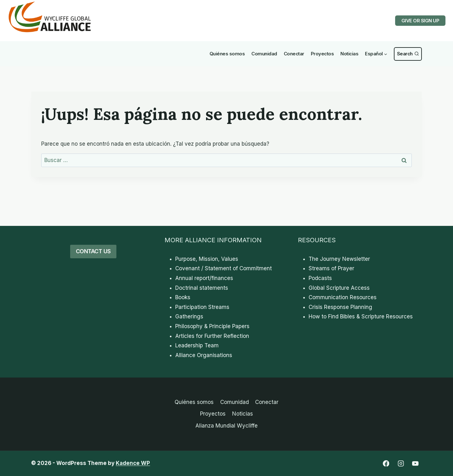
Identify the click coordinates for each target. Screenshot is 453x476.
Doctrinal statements (202, 288)
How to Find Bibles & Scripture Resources (361, 316)
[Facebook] (386, 464)
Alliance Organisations (204, 355)
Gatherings (189, 316)
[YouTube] (415, 464)
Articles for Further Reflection (212, 336)
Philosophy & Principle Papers (212, 326)
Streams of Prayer (331, 268)
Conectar (294, 54)
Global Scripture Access (339, 288)
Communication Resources (343, 297)
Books (183, 297)
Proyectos (322, 54)
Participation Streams (202, 307)
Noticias (349, 54)
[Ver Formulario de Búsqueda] (408, 54)
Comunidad (264, 54)
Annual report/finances (204, 278)
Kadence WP (133, 463)
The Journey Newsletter (339, 259)
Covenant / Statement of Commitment (224, 268)
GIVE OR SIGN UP (420, 21)
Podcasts (320, 278)
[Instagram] (401, 464)
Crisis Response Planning (340, 307)
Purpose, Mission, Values (207, 259)
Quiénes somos (227, 54)
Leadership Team (197, 345)
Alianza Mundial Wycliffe (226, 426)
